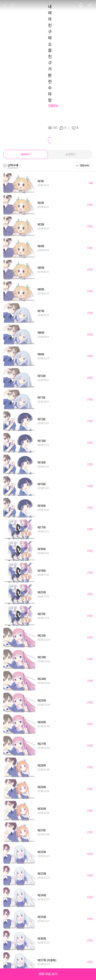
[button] (48, 974)
